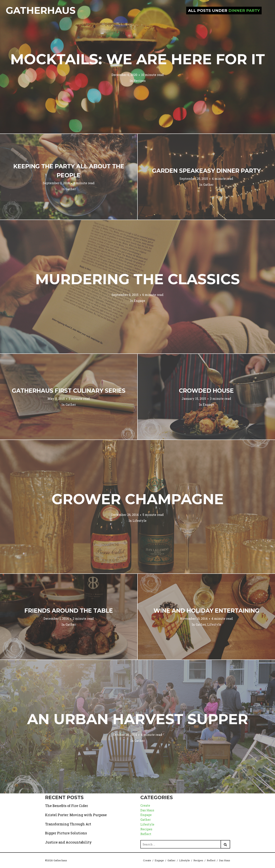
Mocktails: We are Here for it (138, 59)
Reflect (146, 834)
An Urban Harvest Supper (138, 719)
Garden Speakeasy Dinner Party (206, 171)
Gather (71, 189)
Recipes (140, 81)
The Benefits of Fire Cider (67, 806)
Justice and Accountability (68, 842)
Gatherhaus (41, 10)
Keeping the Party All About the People (69, 171)
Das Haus (147, 810)
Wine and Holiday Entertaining (206, 611)
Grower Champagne (138, 499)
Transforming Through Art (68, 824)
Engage (140, 301)
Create (145, 805)
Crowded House (206, 391)
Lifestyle (140, 521)
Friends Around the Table (69, 611)
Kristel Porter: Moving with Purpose (76, 815)
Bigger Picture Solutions (66, 833)
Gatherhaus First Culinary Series (69, 391)
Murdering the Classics (138, 279)
